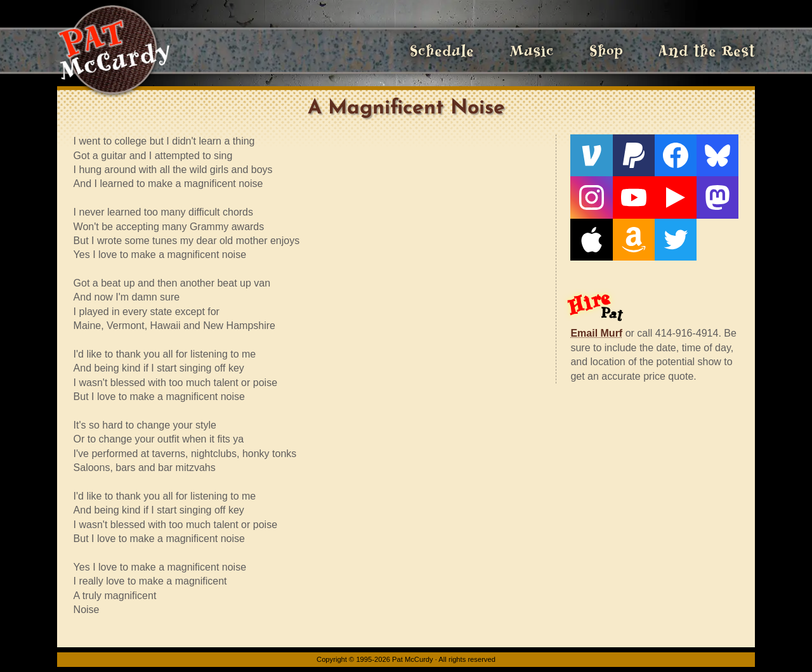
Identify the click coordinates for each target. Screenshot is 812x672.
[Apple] (591, 240)
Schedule (442, 51)
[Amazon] (634, 240)
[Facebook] (676, 155)
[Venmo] (591, 155)
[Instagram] (591, 197)
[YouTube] (634, 197)
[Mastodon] (717, 197)
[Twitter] (676, 240)
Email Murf (596, 333)
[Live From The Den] (676, 197)
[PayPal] (634, 155)
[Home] (113, 51)
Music (532, 51)
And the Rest (707, 51)
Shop (606, 51)
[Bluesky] (717, 155)
